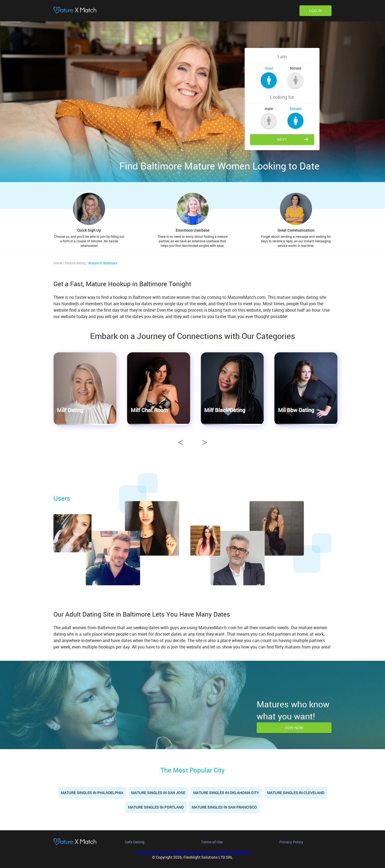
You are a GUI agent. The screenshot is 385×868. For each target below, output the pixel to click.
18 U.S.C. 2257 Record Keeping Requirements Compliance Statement (193, 852)
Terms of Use (212, 842)
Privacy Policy (291, 842)
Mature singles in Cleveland (296, 793)
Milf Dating (70, 410)
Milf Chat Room (149, 410)
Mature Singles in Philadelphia (92, 793)
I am (282, 56)
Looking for (282, 97)
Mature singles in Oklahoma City (226, 793)
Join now (294, 728)
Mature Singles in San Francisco (224, 807)
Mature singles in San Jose (158, 793)
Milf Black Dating (225, 410)
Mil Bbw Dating (296, 410)
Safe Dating (134, 842)
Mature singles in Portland (156, 807)
